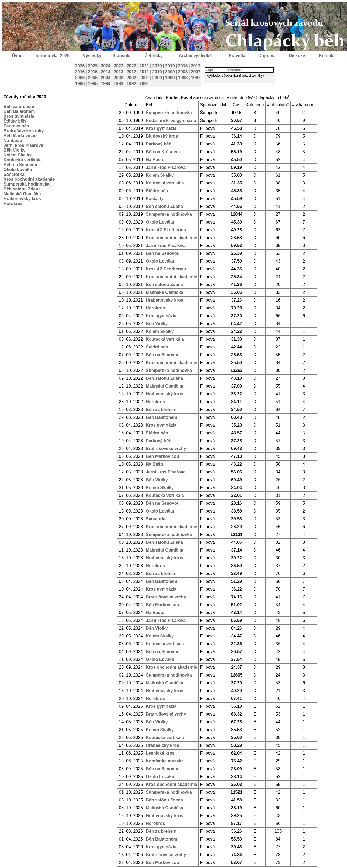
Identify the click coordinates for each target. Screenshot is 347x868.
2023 (119, 66)
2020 (157, 66)
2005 (93, 78)
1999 (170, 78)
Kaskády (155, 199)
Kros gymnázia (19, 116)
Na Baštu (13, 140)
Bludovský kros (162, 136)
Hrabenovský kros (22, 199)
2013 (119, 72)
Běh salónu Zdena (22, 189)
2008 (183, 72)
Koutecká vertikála (22, 160)
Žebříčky (154, 56)
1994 (106, 84)
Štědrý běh (15, 121)
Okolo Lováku (18, 170)
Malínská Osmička (22, 194)
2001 (144, 78)
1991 (144, 84)
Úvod (17, 56)
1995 (93, 84)
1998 (183, 78)
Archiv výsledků (195, 56)
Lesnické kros (160, 753)
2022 (131, 66)
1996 (80, 84)
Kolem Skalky (18, 155)
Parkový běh (16, 126)
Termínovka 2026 (52, 56)
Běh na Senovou (20, 165)
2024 (106, 66)
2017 (196, 66)
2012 (131, 72)
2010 (157, 72)
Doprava (267, 56)
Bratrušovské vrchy (24, 131)
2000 (157, 78)
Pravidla (237, 56)
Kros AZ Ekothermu (166, 230)
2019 (170, 66)
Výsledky (92, 56)
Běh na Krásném (163, 152)
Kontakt (327, 56)
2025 (93, 66)
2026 (80, 66)
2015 (93, 72)
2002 (131, 78)
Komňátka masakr (164, 761)
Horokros (13, 203)
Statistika (122, 56)
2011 (144, 72)
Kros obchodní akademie (29, 179)
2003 (119, 78)
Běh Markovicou (20, 136)
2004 (106, 78)
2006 (80, 78)
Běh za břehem (19, 107)
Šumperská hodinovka (27, 184)
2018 (183, 66)
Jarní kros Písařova (23, 145)
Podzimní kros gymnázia (171, 121)
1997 (196, 78)
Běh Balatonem (19, 111)
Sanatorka (14, 174)
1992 (131, 84)
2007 (196, 72)
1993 (119, 84)
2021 (144, 66)
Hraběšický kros (162, 745)
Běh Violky (15, 150)
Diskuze (297, 56)
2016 (80, 72)
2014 (106, 72)
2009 (170, 72)
